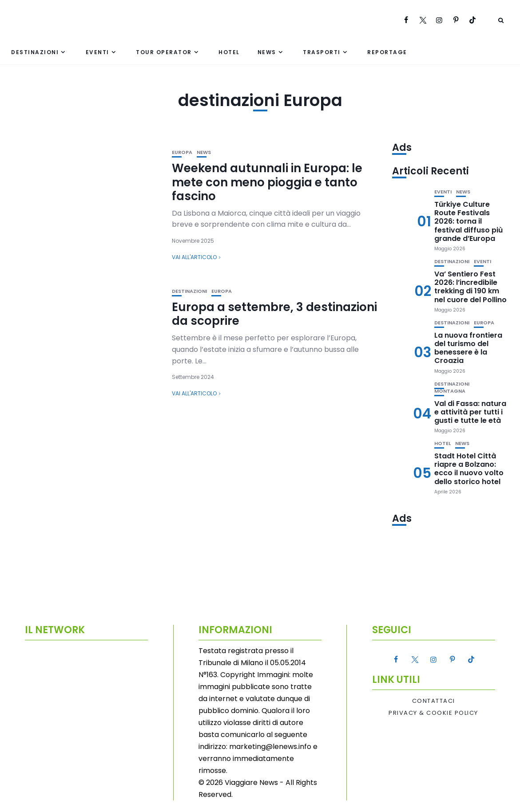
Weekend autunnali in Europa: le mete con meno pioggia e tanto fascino (267, 182)
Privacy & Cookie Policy (433, 713)
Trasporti (322, 52)
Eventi (97, 52)
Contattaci (434, 701)
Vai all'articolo (194, 257)
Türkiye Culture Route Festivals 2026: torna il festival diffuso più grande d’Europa (468, 221)
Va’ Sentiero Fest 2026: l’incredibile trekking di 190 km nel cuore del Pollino (470, 287)
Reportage (387, 52)
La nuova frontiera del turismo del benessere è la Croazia (468, 348)
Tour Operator (164, 52)
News (267, 52)
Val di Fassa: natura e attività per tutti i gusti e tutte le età (470, 412)
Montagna (450, 391)
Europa (182, 152)
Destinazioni (35, 52)
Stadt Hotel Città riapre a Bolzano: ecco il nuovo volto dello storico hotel (469, 469)
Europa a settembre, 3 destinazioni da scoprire (274, 314)
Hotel (229, 52)
